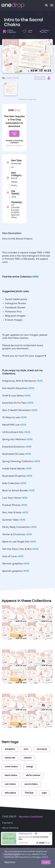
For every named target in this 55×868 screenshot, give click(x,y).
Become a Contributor (31, 817)
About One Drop (10, 828)
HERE (40, 381)
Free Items (8, 823)
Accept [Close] (46, 862)
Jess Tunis (13, 78)
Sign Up (14, 134)
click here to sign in (14, 146)
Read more (10, 862)
